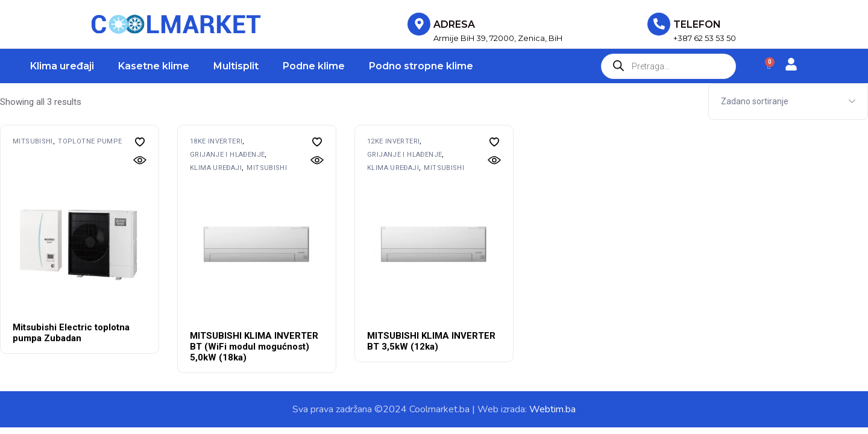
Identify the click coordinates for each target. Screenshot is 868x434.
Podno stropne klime (421, 66)
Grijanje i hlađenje (227, 155)
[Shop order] (788, 102)
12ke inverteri (393, 141)
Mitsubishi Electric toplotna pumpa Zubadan (71, 333)
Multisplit (236, 66)
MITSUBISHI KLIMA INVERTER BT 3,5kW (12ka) (431, 341)
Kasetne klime (154, 66)
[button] (140, 142)
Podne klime (314, 66)
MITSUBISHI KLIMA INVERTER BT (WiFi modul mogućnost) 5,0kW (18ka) (254, 347)
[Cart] (769, 66)
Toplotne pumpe (90, 141)
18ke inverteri (216, 141)
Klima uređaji (62, 66)
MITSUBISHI (33, 141)
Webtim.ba (552, 409)
